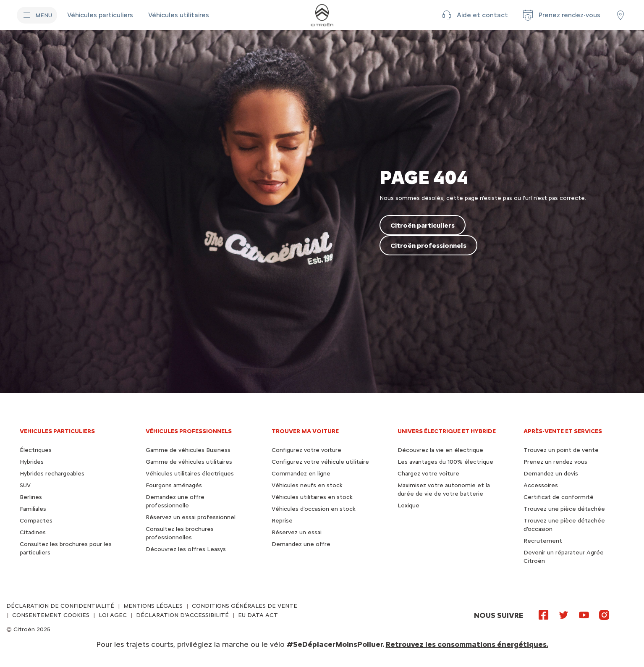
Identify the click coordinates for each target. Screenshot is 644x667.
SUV (25, 485)
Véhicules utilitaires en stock (312, 497)
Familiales (33, 509)
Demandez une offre (301, 544)
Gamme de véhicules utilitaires (189, 462)
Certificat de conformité (559, 497)
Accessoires (541, 485)
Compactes (36, 521)
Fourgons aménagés (174, 485)
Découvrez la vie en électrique (440, 450)
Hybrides (32, 462)
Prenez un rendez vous (555, 462)
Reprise (282, 521)
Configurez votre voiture (306, 450)
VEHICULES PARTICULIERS (57, 431)
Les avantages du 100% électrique (445, 462)
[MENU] (37, 15)
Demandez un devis (551, 474)
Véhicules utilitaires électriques (190, 474)
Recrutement (543, 541)
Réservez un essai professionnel (191, 517)
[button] (474, 15)
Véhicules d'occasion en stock (314, 509)
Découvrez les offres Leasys (186, 549)
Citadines (33, 532)
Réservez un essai (297, 532)
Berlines (31, 497)
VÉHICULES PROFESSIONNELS (189, 431)
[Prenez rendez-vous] (561, 15)
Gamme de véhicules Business (188, 450)
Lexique (408, 506)
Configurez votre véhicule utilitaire (320, 462)
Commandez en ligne (301, 474)
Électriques (36, 450)
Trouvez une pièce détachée (564, 509)
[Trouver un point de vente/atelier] (620, 15)
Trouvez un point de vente (561, 450)
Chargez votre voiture (428, 474)
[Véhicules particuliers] (101, 15)
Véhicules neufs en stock (307, 485)
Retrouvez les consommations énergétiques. (467, 644)
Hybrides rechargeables (52, 474)
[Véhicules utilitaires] (179, 15)
